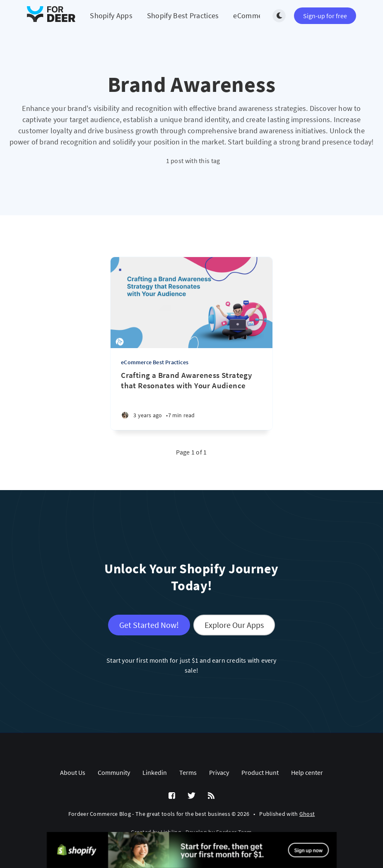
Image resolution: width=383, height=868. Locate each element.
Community (114, 772)
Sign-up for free (325, 16)
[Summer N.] (125, 415)
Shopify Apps (111, 16)
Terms (188, 772)
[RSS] (211, 796)
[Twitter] (191, 796)
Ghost (307, 814)
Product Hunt (260, 772)
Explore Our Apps (234, 625)
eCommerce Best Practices (155, 362)
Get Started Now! (149, 625)
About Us (73, 772)
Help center (307, 772)
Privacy (219, 772)
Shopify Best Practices (183, 16)
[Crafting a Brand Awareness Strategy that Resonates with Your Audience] (191, 380)
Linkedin (155, 772)
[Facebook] (172, 796)
